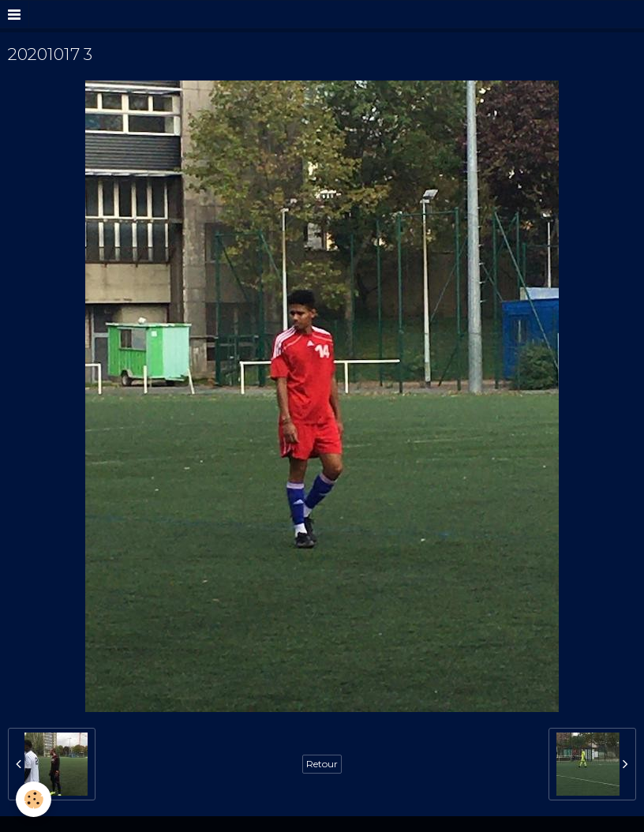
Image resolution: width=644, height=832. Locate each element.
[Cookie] (34, 799)
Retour (322, 764)
